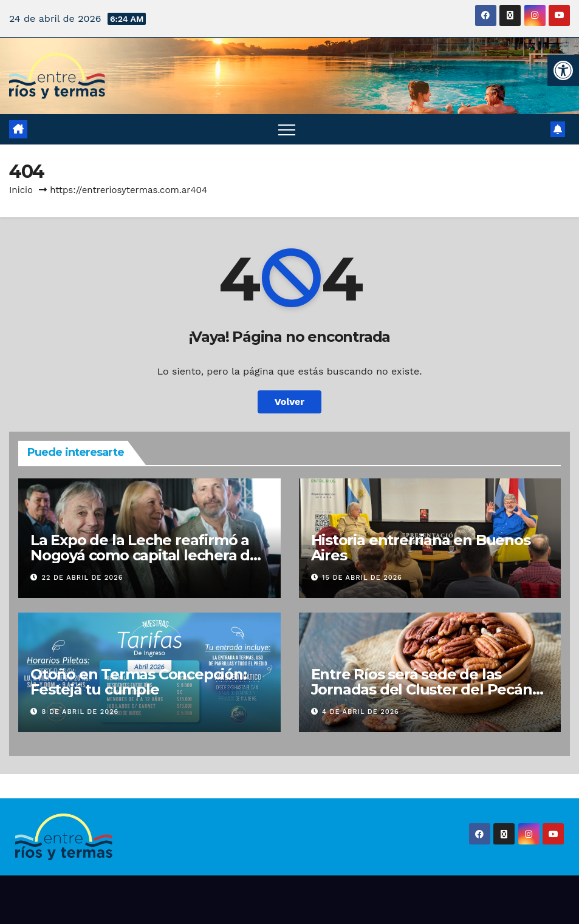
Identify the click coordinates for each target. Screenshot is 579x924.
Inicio (21, 190)
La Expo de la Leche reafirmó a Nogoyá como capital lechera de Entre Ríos (145, 555)
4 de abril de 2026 (361, 712)
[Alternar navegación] (287, 129)
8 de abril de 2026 (81, 712)
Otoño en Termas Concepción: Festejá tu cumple (139, 682)
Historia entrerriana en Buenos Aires (421, 548)
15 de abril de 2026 (362, 578)
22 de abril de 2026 (83, 578)
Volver (290, 402)
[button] (563, 70)
